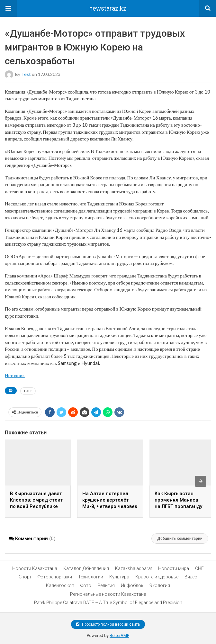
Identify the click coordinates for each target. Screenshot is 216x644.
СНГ (28, 391)
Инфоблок (132, 585)
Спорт (25, 577)
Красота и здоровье (157, 577)
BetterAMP (119, 635)
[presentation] (201, 481)
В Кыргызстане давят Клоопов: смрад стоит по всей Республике (36, 500)
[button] (8, 8)
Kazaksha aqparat (134, 568)
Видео (191, 577)
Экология (160, 585)
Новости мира (174, 568)
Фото (86, 585)
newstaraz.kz (108, 8)
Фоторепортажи (55, 577)
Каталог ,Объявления (86, 568)
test (26, 74)
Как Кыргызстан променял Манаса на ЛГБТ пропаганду (178, 500)
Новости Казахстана (35, 568)
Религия (106, 585)
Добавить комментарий (180, 539)
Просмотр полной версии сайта (108, 624)
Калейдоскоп (60, 585)
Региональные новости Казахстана (108, 594)
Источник (15, 375)
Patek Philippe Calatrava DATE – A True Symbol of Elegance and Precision (108, 603)
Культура (119, 577)
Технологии (91, 577)
